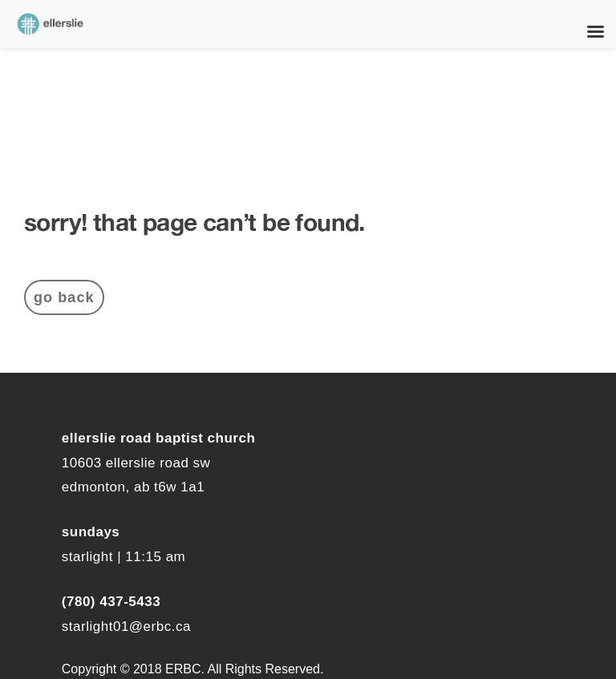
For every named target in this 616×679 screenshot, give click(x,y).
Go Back (64, 297)
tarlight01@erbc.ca (130, 626)
